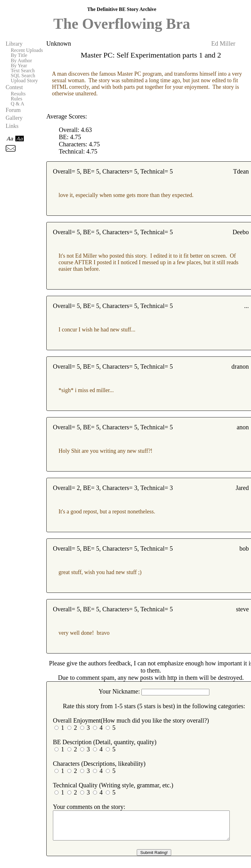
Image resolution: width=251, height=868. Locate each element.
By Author (21, 61)
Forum (13, 110)
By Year (19, 66)
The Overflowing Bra (122, 24)
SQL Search (23, 76)
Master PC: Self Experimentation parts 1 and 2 (151, 55)
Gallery (14, 118)
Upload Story (24, 81)
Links (12, 126)
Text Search (23, 71)
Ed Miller (223, 43)
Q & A (17, 104)
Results (18, 94)
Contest (14, 87)
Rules (16, 99)
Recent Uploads (27, 50)
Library (14, 44)
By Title (19, 55)
